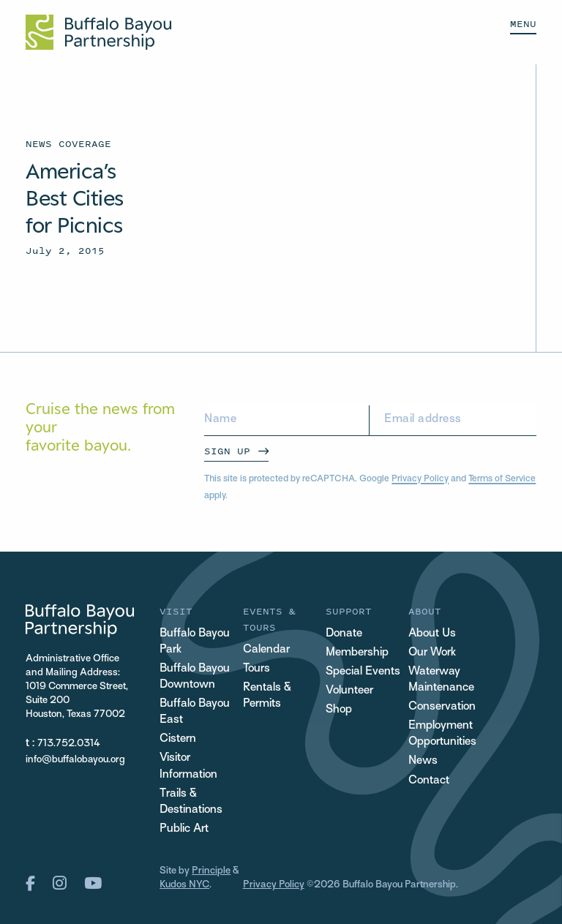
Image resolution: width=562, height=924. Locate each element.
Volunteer (349, 691)
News (423, 761)
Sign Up (227, 451)
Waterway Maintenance (441, 680)
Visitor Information (188, 766)
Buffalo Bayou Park (195, 642)
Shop (339, 710)
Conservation (442, 707)
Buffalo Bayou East (195, 712)
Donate (344, 634)
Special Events (363, 672)
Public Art (184, 829)
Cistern (178, 739)
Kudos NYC (184, 885)
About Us (432, 634)
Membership (357, 653)
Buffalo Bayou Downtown (195, 677)
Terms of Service (502, 479)
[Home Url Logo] (98, 32)
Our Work (432, 653)
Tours (256, 669)
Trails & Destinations (191, 802)
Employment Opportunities (442, 734)
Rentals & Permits (267, 696)
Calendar (266, 650)
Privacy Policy (420, 479)
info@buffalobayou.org (75, 760)
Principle (211, 871)
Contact (429, 781)
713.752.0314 (69, 744)
